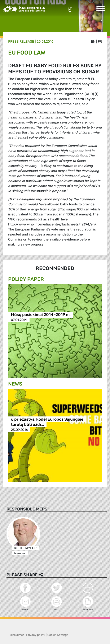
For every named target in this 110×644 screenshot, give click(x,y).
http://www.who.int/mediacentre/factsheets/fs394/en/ (52, 224)
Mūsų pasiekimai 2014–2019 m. (41, 315)
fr (100, 41)
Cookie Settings (58, 635)
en (93, 41)
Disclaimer (17, 635)
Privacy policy (36, 635)
